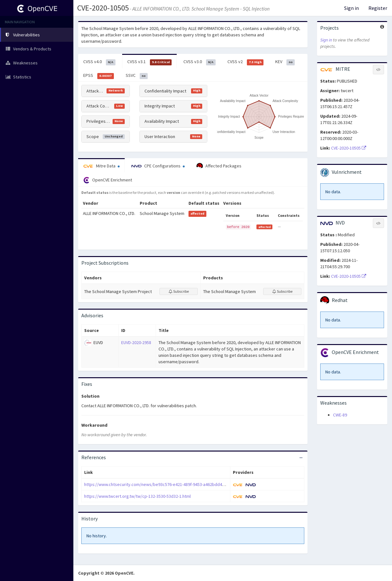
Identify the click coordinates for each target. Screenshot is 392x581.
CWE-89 (340, 415)
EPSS (99, 76)
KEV (285, 62)
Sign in (351, 8)
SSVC (137, 76)
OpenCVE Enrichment (108, 180)
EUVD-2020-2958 (136, 342)
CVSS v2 (246, 62)
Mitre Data (101, 166)
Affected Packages (219, 166)
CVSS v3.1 (150, 62)
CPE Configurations (158, 166)
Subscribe (179, 291)
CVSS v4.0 (99, 62)
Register (378, 8)
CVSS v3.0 (200, 62)
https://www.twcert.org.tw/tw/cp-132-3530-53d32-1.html (137, 496)
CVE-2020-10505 (349, 148)
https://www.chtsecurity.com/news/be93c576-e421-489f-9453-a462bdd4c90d (158, 484)
